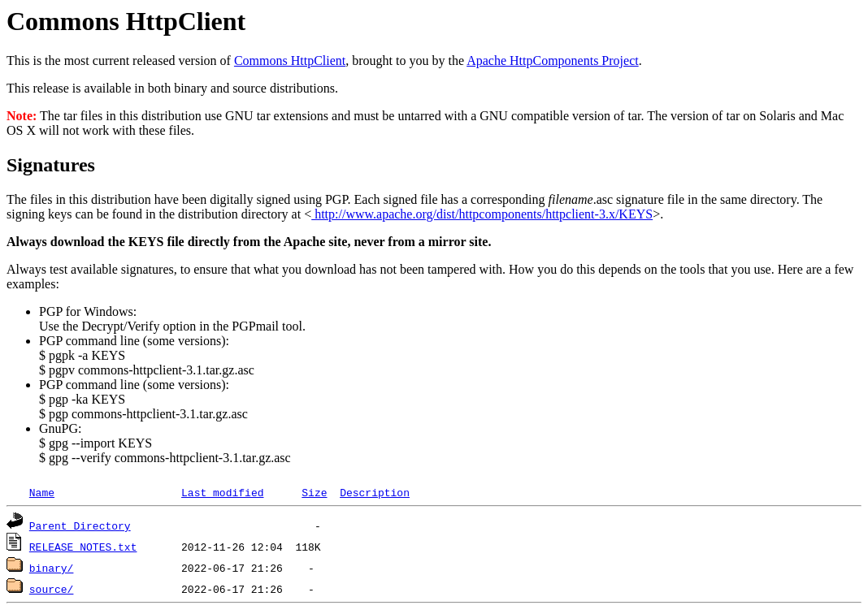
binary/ (52, 568)
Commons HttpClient (290, 61)
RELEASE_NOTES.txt (83, 547)
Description (375, 492)
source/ (52, 589)
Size (314, 492)
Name (42, 492)
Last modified (222, 492)
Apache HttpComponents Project (553, 61)
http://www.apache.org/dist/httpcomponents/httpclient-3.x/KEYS (482, 214)
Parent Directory (80, 525)
